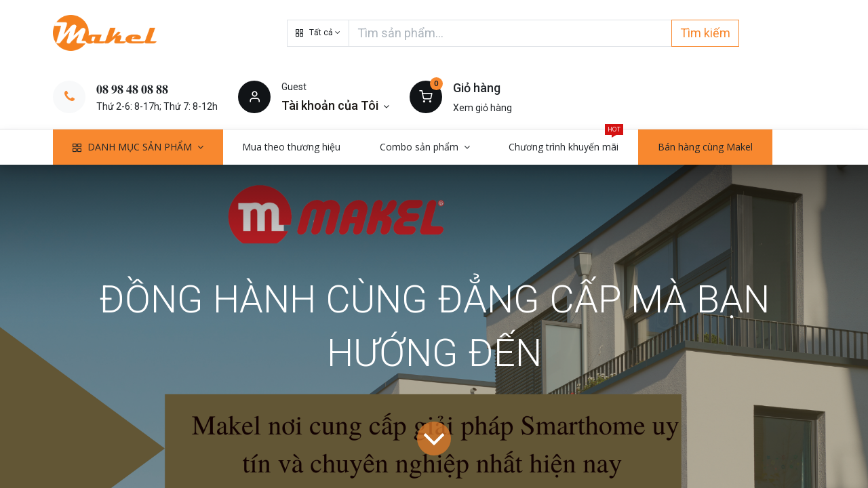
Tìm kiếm (705, 33)
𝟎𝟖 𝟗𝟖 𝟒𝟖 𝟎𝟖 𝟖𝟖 (132, 89)
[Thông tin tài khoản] (335, 105)
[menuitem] (292, 147)
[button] (318, 33)
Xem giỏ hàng (482, 108)
